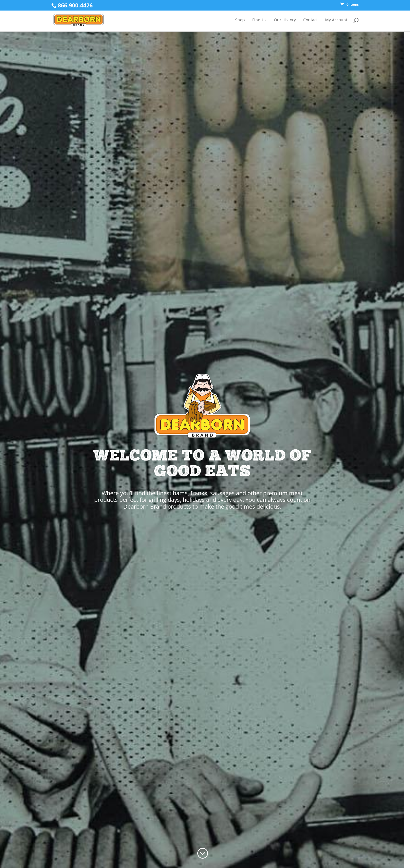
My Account (336, 20)
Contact (310, 20)
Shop (240, 20)
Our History (285, 20)
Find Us (259, 20)
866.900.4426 (75, 5)
